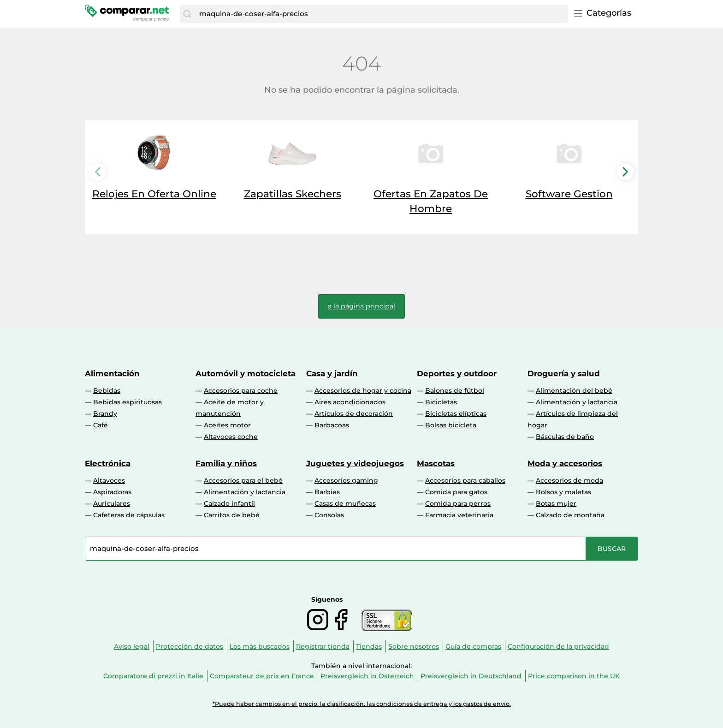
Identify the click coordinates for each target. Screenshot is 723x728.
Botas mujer (556, 503)
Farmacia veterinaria (459, 515)
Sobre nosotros (414, 646)
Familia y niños (226, 463)
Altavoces (109, 480)
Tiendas (369, 646)
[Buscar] (187, 14)
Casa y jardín (332, 373)
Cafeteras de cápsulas (129, 515)
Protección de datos (190, 646)
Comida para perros (458, 503)
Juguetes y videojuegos (355, 463)
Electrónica (108, 463)
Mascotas (436, 463)
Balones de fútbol (455, 391)
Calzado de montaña (570, 515)
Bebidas (107, 391)
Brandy (105, 414)
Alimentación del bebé (574, 391)
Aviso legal (132, 646)
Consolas (329, 515)
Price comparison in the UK (574, 676)
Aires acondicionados (350, 402)
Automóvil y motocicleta (246, 373)
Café (101, 425)
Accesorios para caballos (465, 480)
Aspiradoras (112, 492)
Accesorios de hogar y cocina (363, 391)
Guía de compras (473, 646)
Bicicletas (441, 402)
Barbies (327, 492)
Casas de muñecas (345, 503)
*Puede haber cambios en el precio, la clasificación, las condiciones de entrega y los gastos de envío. (362, 704)
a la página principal (361, 306)
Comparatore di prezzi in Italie (153, 676)
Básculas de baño (565, 437)
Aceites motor (227, 425)
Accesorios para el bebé (243, 480)
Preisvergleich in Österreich (367, 676)
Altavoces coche (231, 437)
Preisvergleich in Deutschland (471, 676)
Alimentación (112, 373)
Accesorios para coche (241, 391)
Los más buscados (260, 646)
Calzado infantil (229, 503)
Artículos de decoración (354, 414)
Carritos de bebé (232, 515)
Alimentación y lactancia (577, 402)
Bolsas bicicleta (451, 425)
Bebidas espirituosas (127, 402)
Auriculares (112, 503)
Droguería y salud (564, 373)
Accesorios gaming (346, 480)
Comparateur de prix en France (262, 676)
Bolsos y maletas (563, 492)
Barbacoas (332, 425)
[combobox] (381, 14)
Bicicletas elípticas (456, 414)
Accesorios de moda (569, 480)
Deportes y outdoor (457, 373)
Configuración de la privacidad (558, 646)
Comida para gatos (456, 492)
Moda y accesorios (565, 463)
